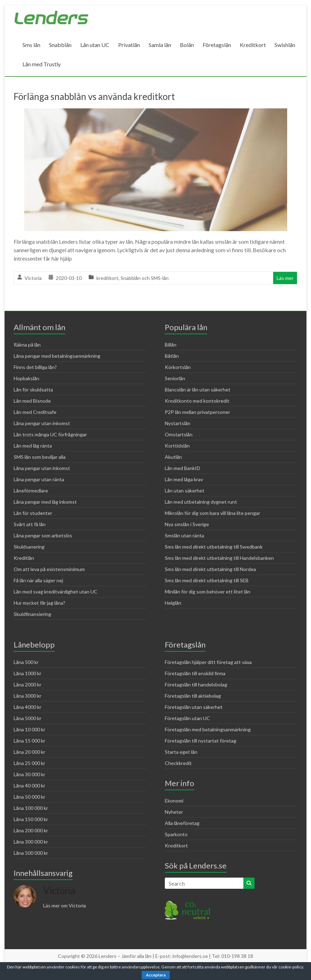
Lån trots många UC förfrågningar (50, 434)
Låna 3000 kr (28, 696)
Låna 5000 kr (28, 718)
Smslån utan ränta (184, 535)
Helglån (173, 603)
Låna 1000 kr (28, 673)
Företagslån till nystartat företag (201, 741)
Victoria (33, 278)
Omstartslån (179, 434)
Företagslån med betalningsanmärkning (208, 729)
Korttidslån (177, 446)
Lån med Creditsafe (35, 412)
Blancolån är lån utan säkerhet (198, 390)
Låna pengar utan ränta (39, 479)
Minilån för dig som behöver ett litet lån (208, 592)
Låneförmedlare (31, 491)
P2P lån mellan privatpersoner (197, 412)
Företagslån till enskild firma (195, 673)
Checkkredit (178, 763)
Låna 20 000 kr (29, 752)
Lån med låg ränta (33, 446)
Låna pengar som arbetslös (43, 535)
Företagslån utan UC (187, 718)
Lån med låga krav (184, 479)
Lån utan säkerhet (185, 491)
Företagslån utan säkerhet (194, 707)
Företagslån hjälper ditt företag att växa (208, 662)
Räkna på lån (27, 345)
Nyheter (174, 812)
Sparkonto (176, 834)
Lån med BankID (182, 468)
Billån (171, 345)
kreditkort (107, 278)
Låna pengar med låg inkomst (45, 502)
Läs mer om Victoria (65, 905)
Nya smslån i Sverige (187, 524)
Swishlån (285, 45)
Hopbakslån (26, 378)
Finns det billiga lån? (35, 367)
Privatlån (129, 45)
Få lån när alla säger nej (38, 580)
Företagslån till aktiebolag (193, 696)
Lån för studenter (33, 513)
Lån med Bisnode (32, 401)
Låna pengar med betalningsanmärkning (57, 356)
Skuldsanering (29, 547)
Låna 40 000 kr (29, 786)
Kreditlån (24, 558)
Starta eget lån (181, 752)
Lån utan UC (95, 45)
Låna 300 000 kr (31, 842)
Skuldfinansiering (32, 614)
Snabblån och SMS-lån (145, 278)
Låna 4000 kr (28, 707)
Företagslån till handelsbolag (196, 684)
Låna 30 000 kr (29, 774)
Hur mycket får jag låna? (39, 603)
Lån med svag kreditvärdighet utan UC (56, 592)
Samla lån (160, 45)
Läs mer (285, 278)
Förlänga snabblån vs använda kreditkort (94, 96)
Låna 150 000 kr (31, 819)
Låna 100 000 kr (31, 808)
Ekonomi (174, 801)
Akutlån (173, 457)
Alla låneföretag (182, 823)
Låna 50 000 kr (29, 797)
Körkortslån (178, 367)
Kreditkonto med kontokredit (197, 401)
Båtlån (172, 356)
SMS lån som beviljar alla (40, 457)
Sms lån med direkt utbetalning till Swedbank (214, 547)
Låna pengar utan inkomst (42, 423)
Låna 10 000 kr (29, 729)
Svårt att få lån (30, 524)
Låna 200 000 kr (31, 830)
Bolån (187, 45)
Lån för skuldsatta (33, 390)
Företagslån (217, 45)
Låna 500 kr (26, 662)
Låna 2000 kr (28, 684)
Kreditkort (253, 45)
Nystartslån (178, 423)
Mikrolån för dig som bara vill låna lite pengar (212, 513)
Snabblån (60, 45)
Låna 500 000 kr (31, 853)
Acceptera (156, 975)
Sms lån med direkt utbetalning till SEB (207, 580)
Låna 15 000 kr (29, 741)
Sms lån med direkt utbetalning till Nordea (210, 569)
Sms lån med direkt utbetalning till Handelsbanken (219, 558)
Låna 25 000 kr (29, 763)
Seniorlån (175, 378)
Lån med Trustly (42, 64)
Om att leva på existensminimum (49, 569)
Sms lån (31, 45)
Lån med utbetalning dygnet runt (201, 502)
